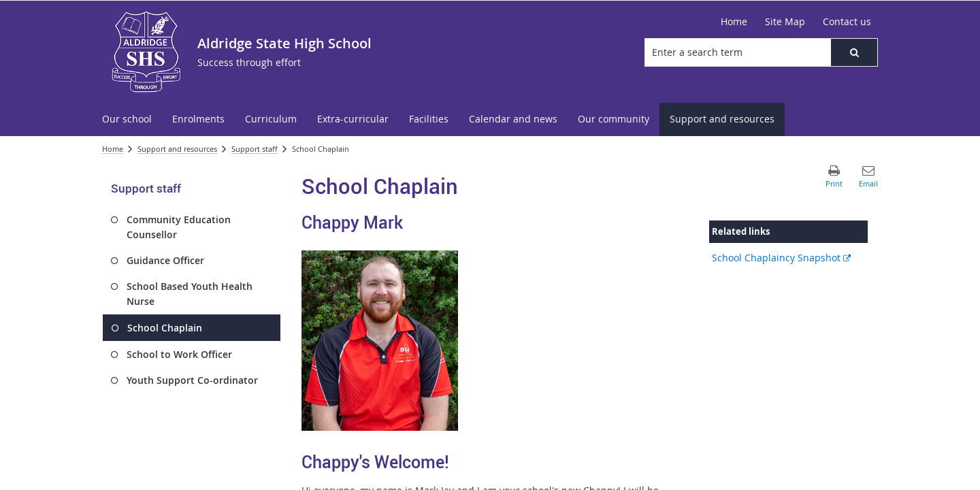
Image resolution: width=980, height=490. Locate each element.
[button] (854, 52)
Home (113, 149)
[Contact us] (847, 22)
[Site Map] (785, 22)
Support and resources (177, 149)
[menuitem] (127, 119)
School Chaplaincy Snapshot (781, 258)
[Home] (734, 22)
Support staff (255, 149)
